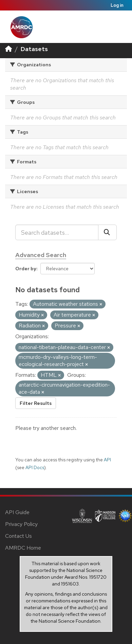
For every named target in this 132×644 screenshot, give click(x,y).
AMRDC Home (23, 548)
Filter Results (36, 403)
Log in (117, 5)
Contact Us (18, 536)
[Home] (8, 49)
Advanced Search (41, 255)
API (107, 460)
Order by (26, 269)
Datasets (34, 49)
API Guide (17, 512)
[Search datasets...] (57, 232)
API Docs (35, 467)
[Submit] (107, 232)
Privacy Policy (21, 524)
